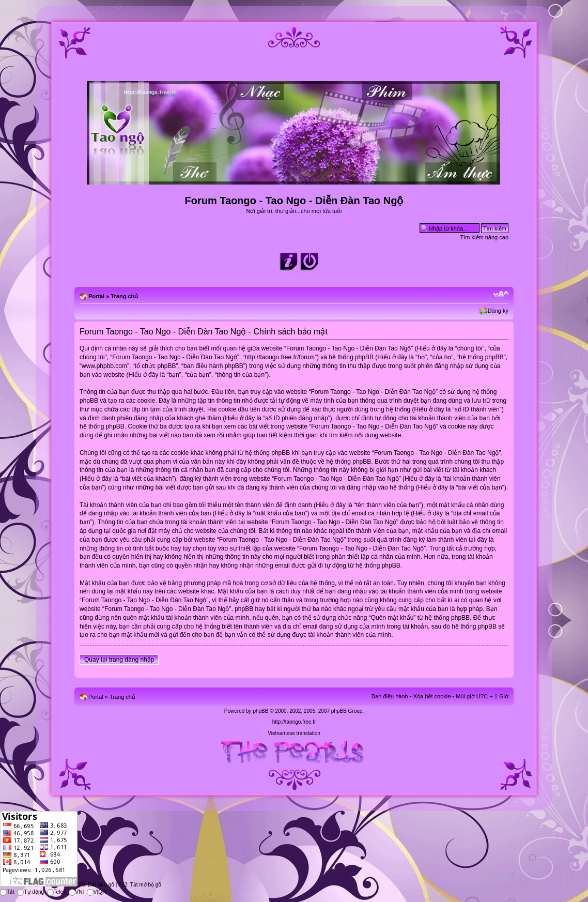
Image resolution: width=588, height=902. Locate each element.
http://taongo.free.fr (294, 722)
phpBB (260, 711)
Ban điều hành (390, 696)
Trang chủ (124, 296)
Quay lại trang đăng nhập (119, 660)
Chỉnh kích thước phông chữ (501, 294)
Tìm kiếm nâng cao (484, 237)
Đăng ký (498, 311)
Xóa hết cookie (432, 696)
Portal (96, 296)
